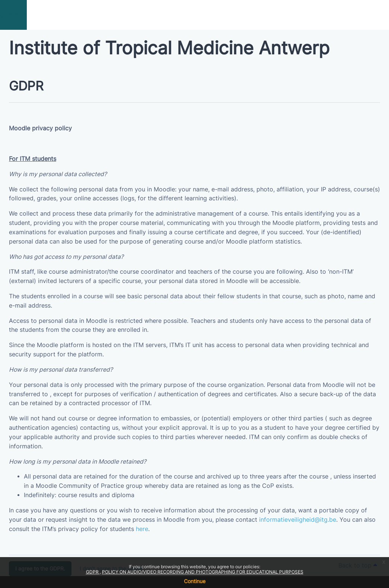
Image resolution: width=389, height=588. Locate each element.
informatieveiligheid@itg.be (298, 520)
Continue (195, 581)
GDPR (93, 572)
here (142, 529)
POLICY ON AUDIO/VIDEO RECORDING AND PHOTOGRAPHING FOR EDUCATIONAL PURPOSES (203, 572)
